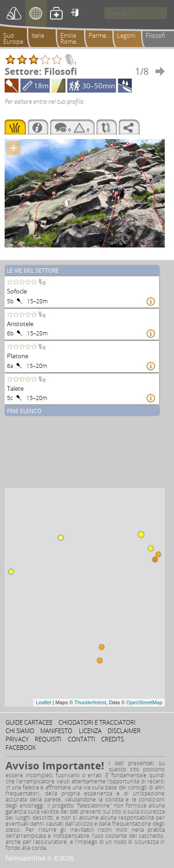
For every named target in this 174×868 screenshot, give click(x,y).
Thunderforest (90, 702)
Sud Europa (13, 38)
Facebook (21, 748)
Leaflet (43, 702)
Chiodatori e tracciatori (97, 722)
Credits (113, 739)
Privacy (17, 739)
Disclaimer (124, 731)
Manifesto (56, 731)
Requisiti (48, 739)
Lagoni (126, 35)
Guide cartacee (29, 722)
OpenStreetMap (144, 702)
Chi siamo (20, 731)
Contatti (81, 739)
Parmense (102, 35)
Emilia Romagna (73, 38)
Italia (38, 35)
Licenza (90, 731)
